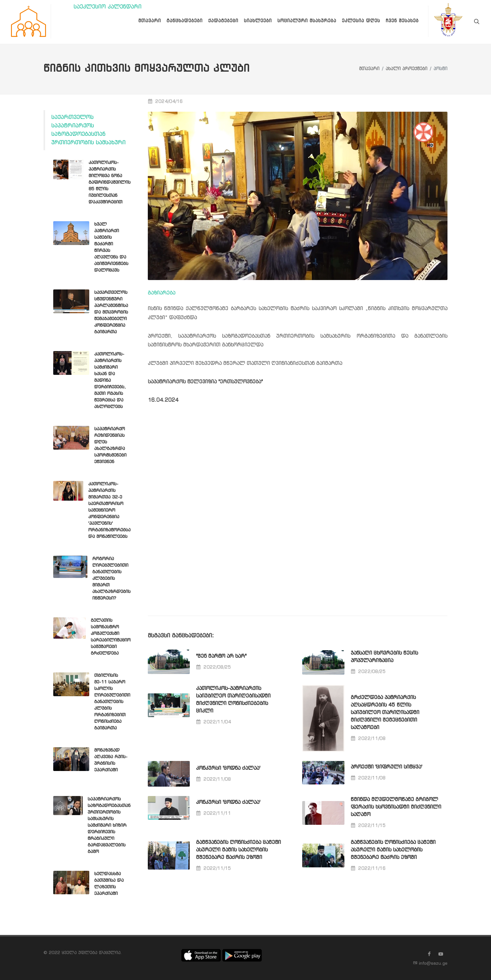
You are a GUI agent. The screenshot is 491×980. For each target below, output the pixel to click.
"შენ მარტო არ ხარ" (221, 656)
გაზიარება (162, 293)
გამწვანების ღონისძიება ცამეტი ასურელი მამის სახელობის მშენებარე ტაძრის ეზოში (238, 850)
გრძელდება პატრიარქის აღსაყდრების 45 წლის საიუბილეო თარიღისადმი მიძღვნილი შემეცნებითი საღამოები (385, 713)
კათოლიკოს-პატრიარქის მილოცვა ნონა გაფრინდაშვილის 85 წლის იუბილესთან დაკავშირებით (110, 182)
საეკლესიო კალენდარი (108, 7)
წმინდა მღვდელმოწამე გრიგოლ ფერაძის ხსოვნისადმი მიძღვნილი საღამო (396, 807)
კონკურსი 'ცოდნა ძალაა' (228, 768)
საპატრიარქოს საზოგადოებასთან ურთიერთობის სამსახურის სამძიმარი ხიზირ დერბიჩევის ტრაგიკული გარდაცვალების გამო (109, 825)
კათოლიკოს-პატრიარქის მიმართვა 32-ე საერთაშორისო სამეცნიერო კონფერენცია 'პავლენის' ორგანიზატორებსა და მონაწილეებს (109, 510)
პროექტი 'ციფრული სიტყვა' (386, 767)
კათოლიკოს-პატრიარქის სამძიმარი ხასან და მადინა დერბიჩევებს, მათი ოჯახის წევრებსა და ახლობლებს (110, 380)
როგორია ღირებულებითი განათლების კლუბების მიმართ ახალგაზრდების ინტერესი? (111, 579)
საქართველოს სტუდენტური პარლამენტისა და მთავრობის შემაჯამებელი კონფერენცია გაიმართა (111, 312)
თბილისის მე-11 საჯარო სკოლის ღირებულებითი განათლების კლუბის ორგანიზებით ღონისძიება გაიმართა (112, 702)
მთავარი (369, 69)
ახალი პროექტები (407, 69)
